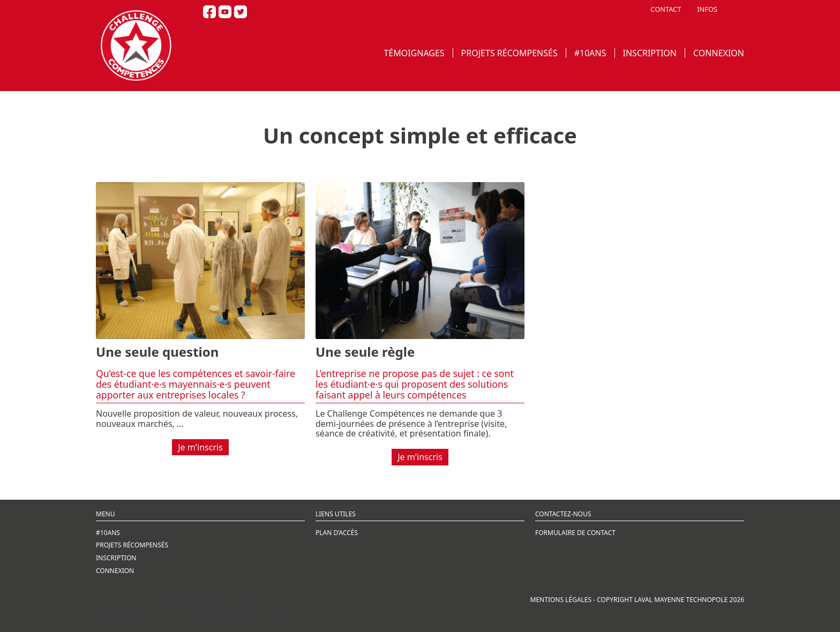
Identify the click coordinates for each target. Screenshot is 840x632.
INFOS (707, 9)
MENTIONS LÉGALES (561, 600)
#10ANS (590, 53)
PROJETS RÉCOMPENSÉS (509, 53)
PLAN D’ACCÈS (337, 533)
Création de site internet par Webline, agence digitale (190, 607)
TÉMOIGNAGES (414, 53)
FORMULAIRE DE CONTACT (575, 533)
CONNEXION (719, 53)
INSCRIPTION (650, 53)
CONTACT (666, 9)
